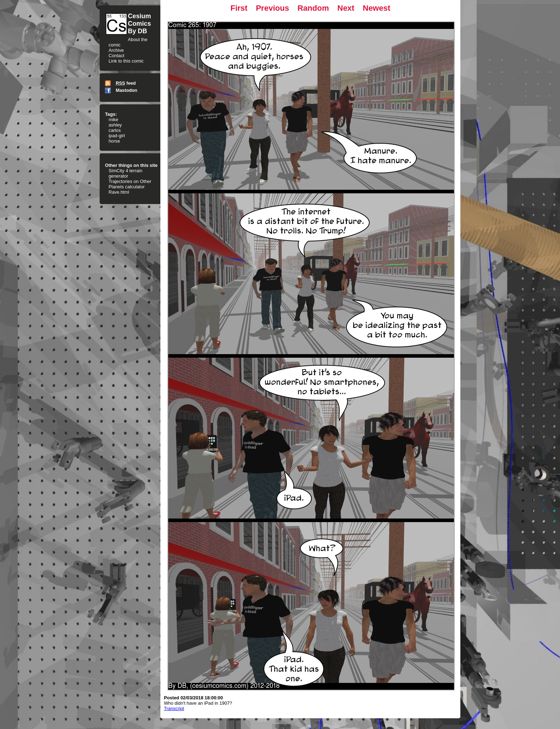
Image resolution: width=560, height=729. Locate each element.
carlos (115, 130)
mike (113, 120)
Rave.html (119, 192)
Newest (377, 8)
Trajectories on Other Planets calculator (130, 184)
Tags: (111, 114)
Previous (272, 8)
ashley (115, 125)
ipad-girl (117, 136)
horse (114, 141)
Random (313, 8)
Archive (116, 50)
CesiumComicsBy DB (139, 24)
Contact (116, 56)
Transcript (174, 708)
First (239, 8)
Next (346, 8)
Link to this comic (126, 61)
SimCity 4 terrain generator (126, 173)
